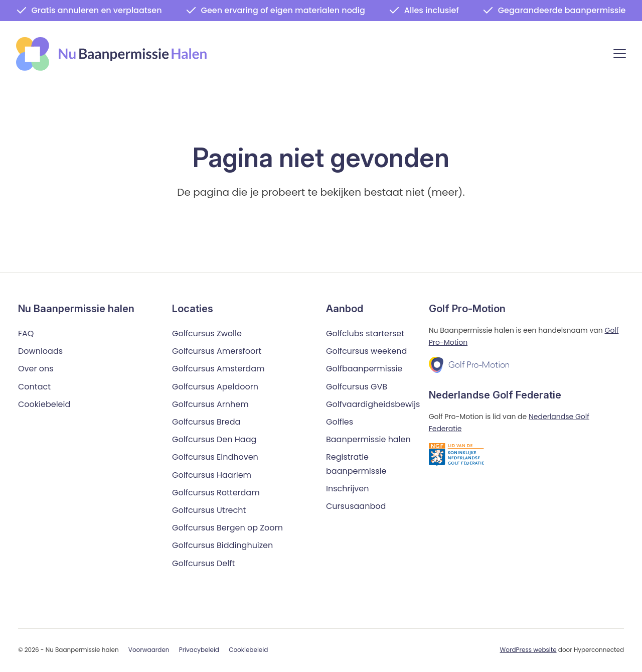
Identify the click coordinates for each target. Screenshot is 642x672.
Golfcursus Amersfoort (217, 352)
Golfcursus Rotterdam (216, 493)
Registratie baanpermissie (356, 464)
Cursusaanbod (356, 506)
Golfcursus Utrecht (209, 510)
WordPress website (528, 650)
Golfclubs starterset (365, 333)
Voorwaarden (149, 650)
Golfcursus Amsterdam (218, 369)
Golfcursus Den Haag (214, 440)
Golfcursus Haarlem (212, 475)
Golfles (340, 422)
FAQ (26, 333)
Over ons (36, 369)
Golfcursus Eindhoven (215, 457)
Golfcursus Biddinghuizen (222, 546)
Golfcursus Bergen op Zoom (227, 528)
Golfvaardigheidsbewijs (373, 404)
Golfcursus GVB (357, 387)
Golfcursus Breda (206, 422)
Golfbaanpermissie (364, 369)
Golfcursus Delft (203, 563)
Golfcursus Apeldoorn (215, 387)
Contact (34, 387)
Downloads (40, 352)
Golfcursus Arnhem (210, 404)
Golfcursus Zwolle (207, 333)
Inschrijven (348, 489)
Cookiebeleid (44, 404)
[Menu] (620, 55)
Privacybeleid (199, 650)
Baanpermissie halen (368, 440)
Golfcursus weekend (366, 352)
